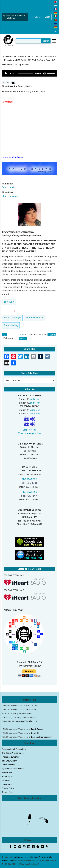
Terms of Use (8, 792)
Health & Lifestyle (12, 318)
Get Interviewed (9, 765)
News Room (7, 773)
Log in (47, 17)
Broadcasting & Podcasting (14, 749)
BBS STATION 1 (30, 479)
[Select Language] (55, 31)
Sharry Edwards (10, 196)
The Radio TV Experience (13, 753)
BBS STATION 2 (30, 492)
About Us (6, 780)
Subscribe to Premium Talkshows (14, 17)
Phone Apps (7, 777)
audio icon (35, 399)
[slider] (25, 73)
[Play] (6, 73)
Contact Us (7, 784)
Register (37, 17)
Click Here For (29, 430)
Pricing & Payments (10, 757)
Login (21, 335)
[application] (29, 73)
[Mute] (44, 73)
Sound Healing (11, 325)
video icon (35, 410)
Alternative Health (35, 318)
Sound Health (9, 187)
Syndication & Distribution (13, 769)
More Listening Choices (30, 433)
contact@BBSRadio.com (26, 721)
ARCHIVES (9, 302)
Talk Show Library (9, 761)
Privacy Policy (8, 788)
